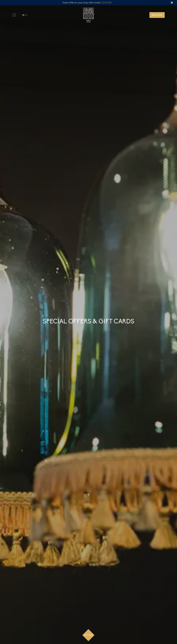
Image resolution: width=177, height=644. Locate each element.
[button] (25, 15)
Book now (157, 15)
